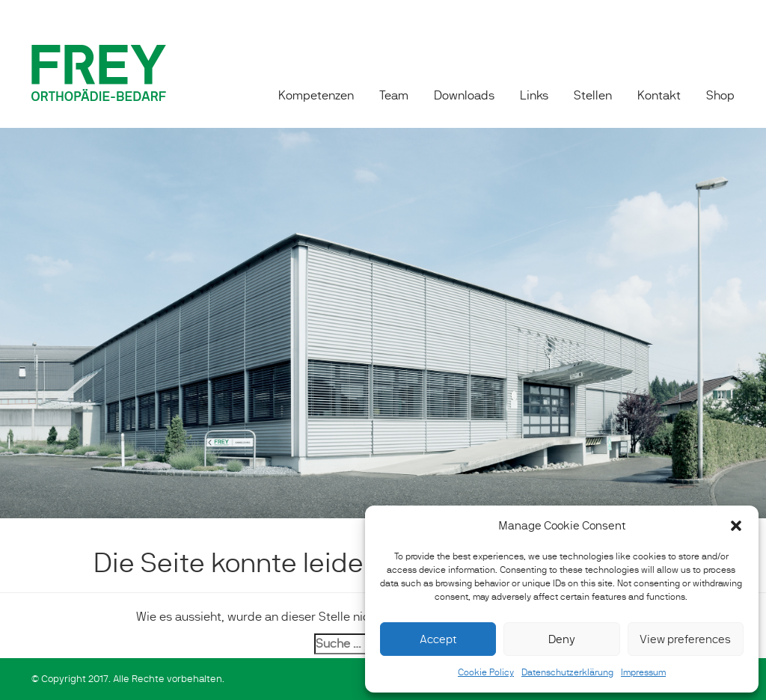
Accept (438, 639)
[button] (736, 526)
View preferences (685, 639)
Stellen (593, 95)
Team (394, 95)
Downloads (464, 95)
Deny (562, 639)
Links (534, 95)
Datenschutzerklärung (567, 672)
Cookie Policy (486, 672)
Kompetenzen (316, 95)
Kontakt (659, 95)
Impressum (643, 672)
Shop (720, 95)
